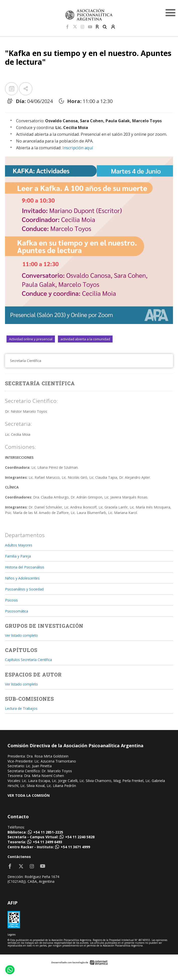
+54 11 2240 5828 (80, 837)
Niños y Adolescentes (22, 578)
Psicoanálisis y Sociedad (24, 589)
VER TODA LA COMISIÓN (29, 795)
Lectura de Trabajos (21, 708)
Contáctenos (19, 857)
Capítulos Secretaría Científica (28, 660)
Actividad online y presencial (31, 339)
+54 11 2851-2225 (48, 832)
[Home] (89, 14)
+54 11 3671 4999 (75, 847)
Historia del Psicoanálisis (25, 567)
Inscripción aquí (78, 148)
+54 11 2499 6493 (48, 842)
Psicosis (11, 600)
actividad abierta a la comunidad (85, 339)
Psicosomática (17, 611)
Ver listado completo (21, 635)
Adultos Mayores (19, 545)
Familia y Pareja (18, 556)
